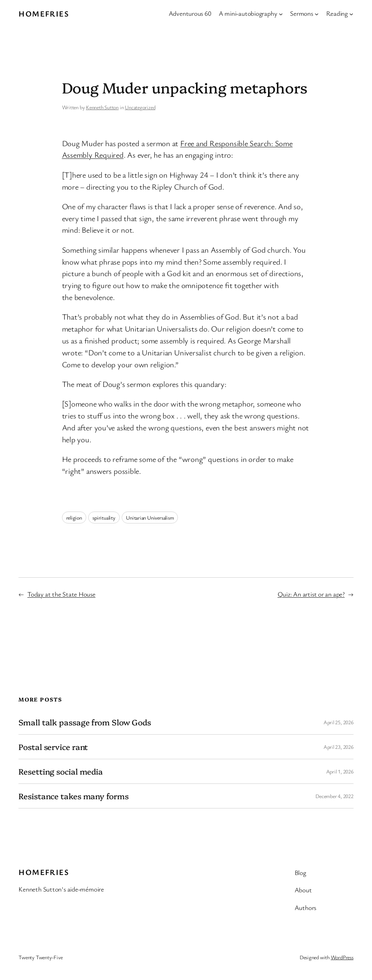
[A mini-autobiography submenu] (281, 13)
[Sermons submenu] (317, 13)
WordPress (342, 957)
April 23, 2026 (338, 747)
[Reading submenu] (351, 13)
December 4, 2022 (334, 796)
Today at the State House (61, 594)
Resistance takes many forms (73, 796)
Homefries (44, 13)
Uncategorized (140, 107)
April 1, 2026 (340, 771)
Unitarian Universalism (150, 517)
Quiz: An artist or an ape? (311, 594)
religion (74, 517)
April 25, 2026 (338, 722)
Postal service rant (53, 747)
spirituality (104, 517)
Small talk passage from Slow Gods (85, 722)
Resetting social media (61, 771)
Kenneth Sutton (102, 107)
